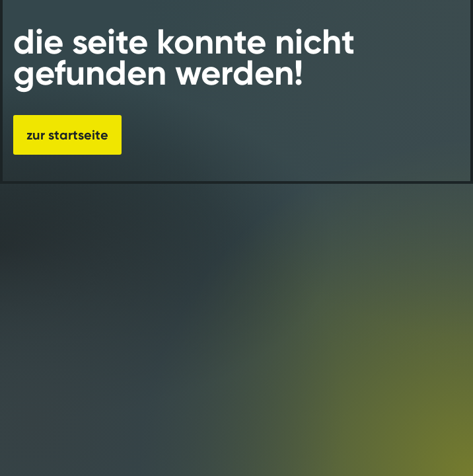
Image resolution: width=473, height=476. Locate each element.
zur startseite (67, 135)
